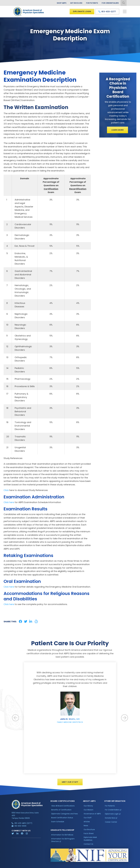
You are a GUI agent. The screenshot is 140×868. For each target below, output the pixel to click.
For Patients (92, 3)
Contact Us (88, 846)
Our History (88, 808)
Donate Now (110, 820)
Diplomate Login (82, 11)
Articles (87, 824)
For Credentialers (110, 3)
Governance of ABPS (92, 816)
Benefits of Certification (61, 812)
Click (6, 490)
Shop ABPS (62, 3)
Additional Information (33, 866)
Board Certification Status (62, 820)
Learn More (117, 130)
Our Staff (88, 820)
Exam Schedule (58, 824)
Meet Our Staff (70, 784)
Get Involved (76, 3)
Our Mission (88, 812)
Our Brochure (89, 832)
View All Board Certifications (63, 808)
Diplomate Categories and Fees (65, 816)
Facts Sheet (89, 836)
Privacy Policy (18, 866)
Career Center (111, 824)
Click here (9, 502)
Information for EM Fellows (62, 837)
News (86, 828)
